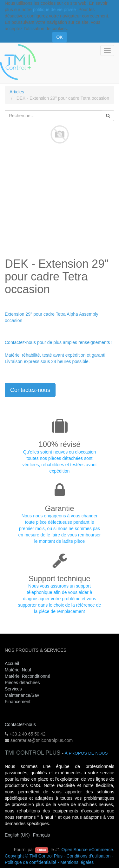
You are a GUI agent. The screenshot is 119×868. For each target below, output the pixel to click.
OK (59, 37)
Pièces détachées (22, 683)
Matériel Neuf (18, 670)
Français (42, 835)
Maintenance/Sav (22, 695)
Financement (18, 702)
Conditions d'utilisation (88, 856)
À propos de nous (86, 753)
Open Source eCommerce (87, 850)
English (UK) (17, 835)
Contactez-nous (30, 390)
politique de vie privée (54, 10)
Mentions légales (77, 862)
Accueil (12, 663)
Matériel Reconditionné (27, 676)
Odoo (42, 850)
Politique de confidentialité (31, 862)
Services (14, 689)
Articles (17, 92)
